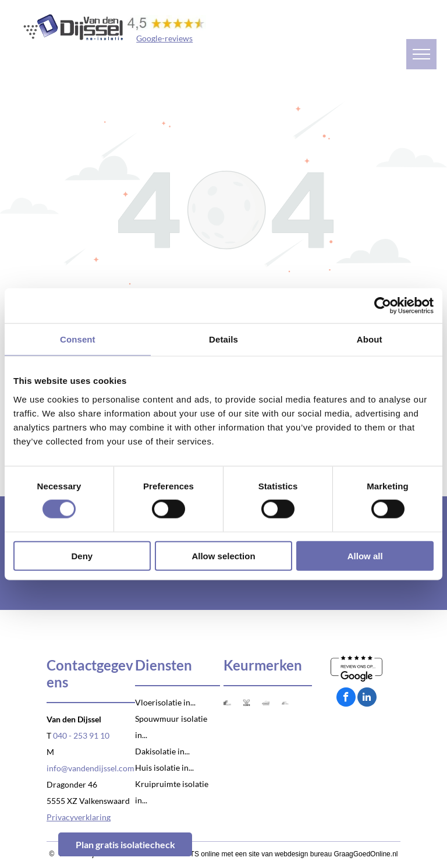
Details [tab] (223, 339)
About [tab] (370, 339)
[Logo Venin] (246, 703)
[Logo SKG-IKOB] (227, 703)
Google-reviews (164, 38)
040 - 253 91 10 (81, 735)
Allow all (365, 555)
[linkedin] (367, 698)
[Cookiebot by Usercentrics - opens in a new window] (383, 306)
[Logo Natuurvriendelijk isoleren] (266, 703)
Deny (82, 555)
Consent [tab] (78, 339)
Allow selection (223, 555)
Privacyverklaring (79, 817)
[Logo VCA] (285, 703)
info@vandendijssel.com (91, 768)
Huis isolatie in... (164, 768)
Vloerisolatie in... (165, 702)
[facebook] (346, 698)
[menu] (421, 54)
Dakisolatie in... (162, 751)
